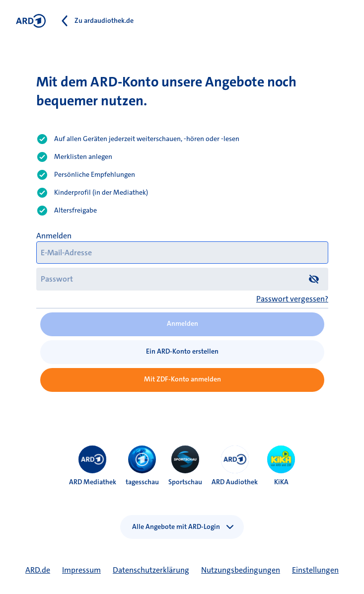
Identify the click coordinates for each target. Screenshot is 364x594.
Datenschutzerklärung (151, 570)
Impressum (81, 570)
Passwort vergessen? (292, 299)
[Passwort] (182, 279)
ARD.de (38, 570)
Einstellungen (315, 570)
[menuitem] (92, 459)
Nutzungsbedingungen (241, 570)
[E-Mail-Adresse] (182, 253)
